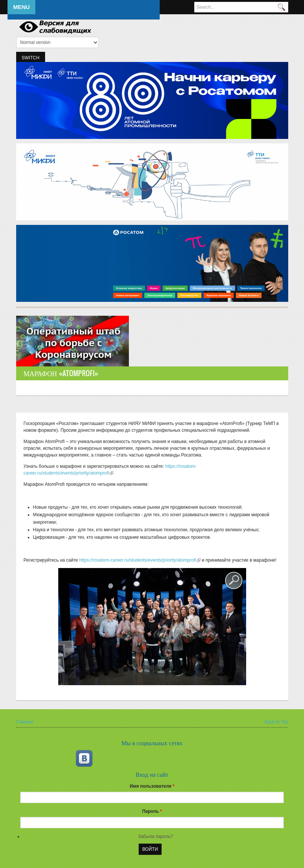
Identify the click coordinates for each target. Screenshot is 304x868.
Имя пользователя (152, 786)
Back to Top (276, 722)
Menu (21, 7)
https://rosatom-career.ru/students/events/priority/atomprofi (140, 560)
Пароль (152, 811)
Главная (25, 722)
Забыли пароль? (155, 836)
